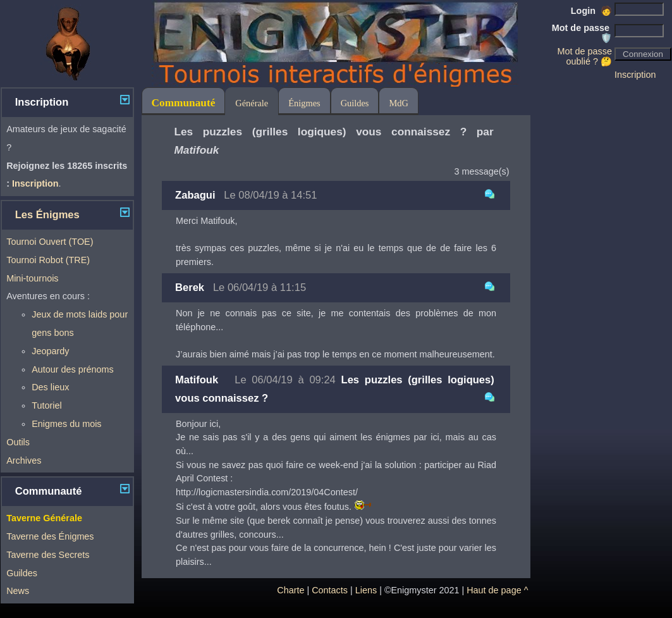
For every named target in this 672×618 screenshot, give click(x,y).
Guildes (22, 573)
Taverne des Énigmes (50, 536)
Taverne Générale (44, 518)
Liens (366, 590)
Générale (252, 103)
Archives (24, 460)
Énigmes (304, 103)
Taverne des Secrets (48, 555)
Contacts (330, 590)
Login (591, 11)
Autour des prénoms (73, 369)
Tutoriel (46, 405)
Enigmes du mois (66, 424)
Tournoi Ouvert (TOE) (50, 242)
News (18, 591)
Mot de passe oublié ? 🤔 (585, 56)
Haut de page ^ (497, 590)
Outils (18, 442)
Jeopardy (50, 351)
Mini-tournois (32, 278)
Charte (290, 590)
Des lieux (50, 387)
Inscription (635, 75)
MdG (398, 103)
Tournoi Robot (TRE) (48, 260)
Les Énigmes (47, 215)
